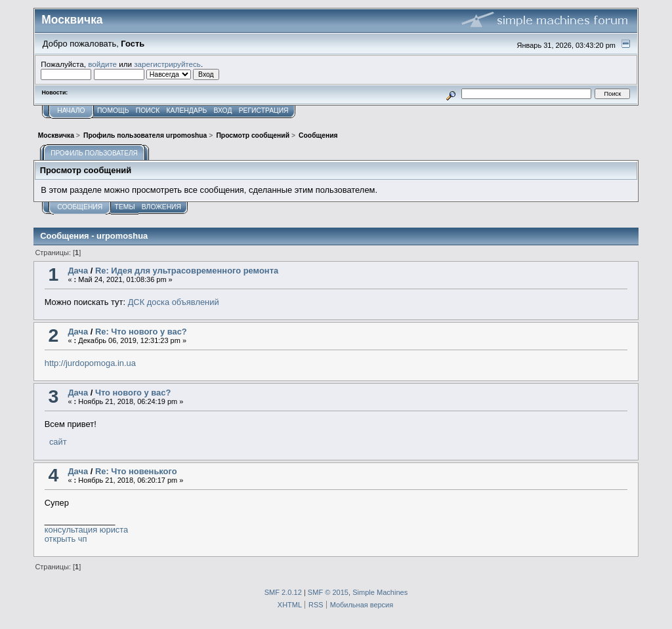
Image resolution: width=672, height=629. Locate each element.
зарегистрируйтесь (167, 64)
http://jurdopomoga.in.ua (90, 363)
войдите (102, 64)
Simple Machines (380, 592)
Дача (78, 271)
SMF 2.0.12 (283, 592)
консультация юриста (87, 530)
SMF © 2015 (328, 592)
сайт (56, 442)
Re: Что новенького (136, 471)
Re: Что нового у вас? (141, 332)
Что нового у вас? (133, 393)
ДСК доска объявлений (174, 302)
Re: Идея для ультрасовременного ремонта (187, 271)
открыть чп (66, 539)
